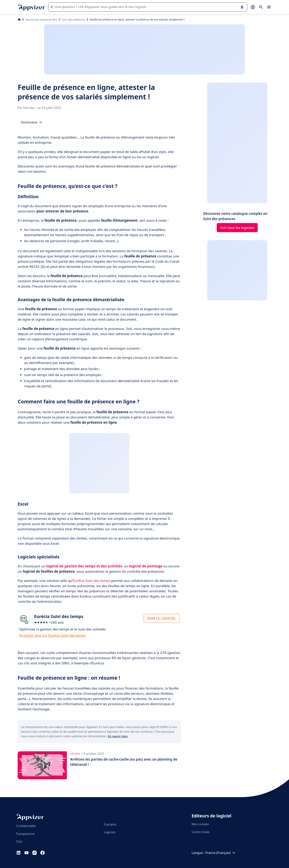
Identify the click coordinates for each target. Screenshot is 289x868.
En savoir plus (118, 736)
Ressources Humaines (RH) (41, 19)
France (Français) (221, 853)
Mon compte (200, 824)
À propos (110, 824)
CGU (19, 841)
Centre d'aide (201, 832)
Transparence (25, 834)
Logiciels (110, 832)
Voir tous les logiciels (237, 228)
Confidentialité (26, 826)
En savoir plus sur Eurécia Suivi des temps (53, 635)
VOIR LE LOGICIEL (162, 618)
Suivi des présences (74, 19)
